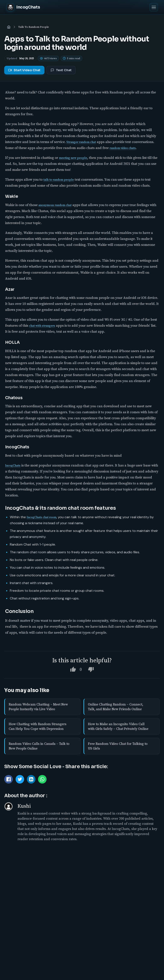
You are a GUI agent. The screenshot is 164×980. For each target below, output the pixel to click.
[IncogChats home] (23, 7)
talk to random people (59, 180)
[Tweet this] (20, 779)
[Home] (9, 27)
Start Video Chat (24, 70)
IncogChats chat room (42, 517)
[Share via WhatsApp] (42, 779)
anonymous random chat (55, 205)
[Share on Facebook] (9, 779)
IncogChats (13, 465)
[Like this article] (73, 669)
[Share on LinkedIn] (31, 779)
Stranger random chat (81, 142)
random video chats (123, 148)
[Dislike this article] (91, 669)
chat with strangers (42, 326)
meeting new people (73, 158)
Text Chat (61, 70)
